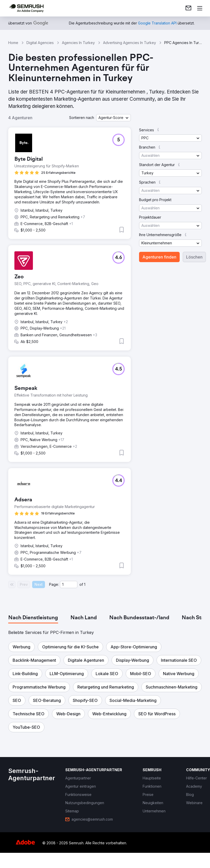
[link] (188, 8)
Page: (54, 584)
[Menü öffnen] (200, 8)
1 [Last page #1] (85, 584)
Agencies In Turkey (78, 43)
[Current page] (69, 585)
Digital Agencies (40, 43)
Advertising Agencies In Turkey (130, 43)
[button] (113, 118)
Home (13, 43)
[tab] (33, 618)
